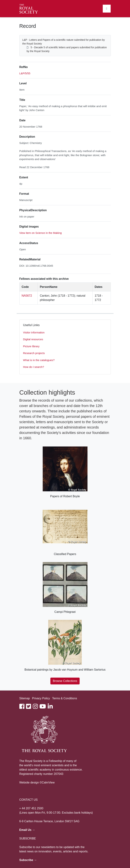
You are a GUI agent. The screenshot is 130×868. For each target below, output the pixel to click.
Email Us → (27, 830)
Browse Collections (65, 681)
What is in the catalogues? (39, 360)
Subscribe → (28, 860)
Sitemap (25, 698)
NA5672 (27, 296)
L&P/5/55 (25, 73)
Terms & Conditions (65, 698)
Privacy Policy (41, 698)
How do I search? (34, 367)
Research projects (34, 353)
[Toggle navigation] (107, 9)
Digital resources (33, 339)
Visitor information (34, 332)
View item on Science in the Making (41, 233)
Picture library (31, 346)
